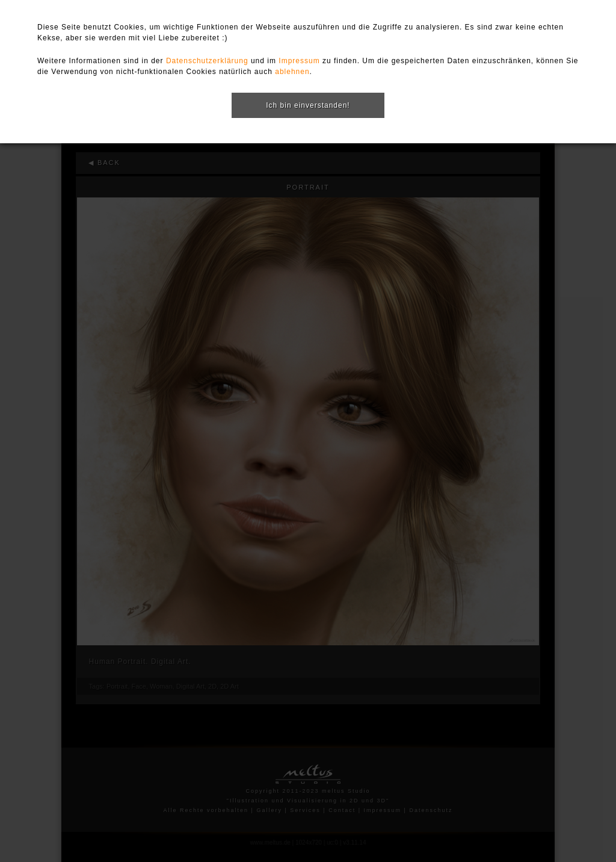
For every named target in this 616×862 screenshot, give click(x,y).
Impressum (299, 61)
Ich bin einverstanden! (308, 105)
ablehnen (292, 72)
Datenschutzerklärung (207, 61)
